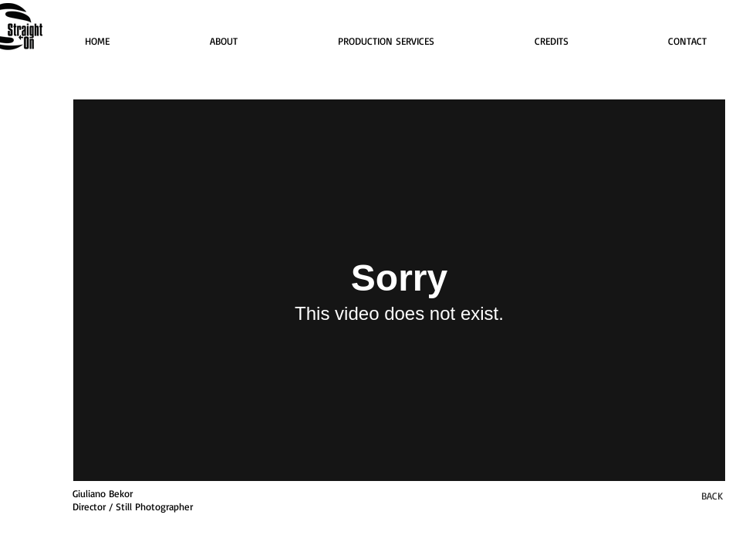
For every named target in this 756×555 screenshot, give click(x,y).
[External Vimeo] (399, 290)
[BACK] (712, 496)
